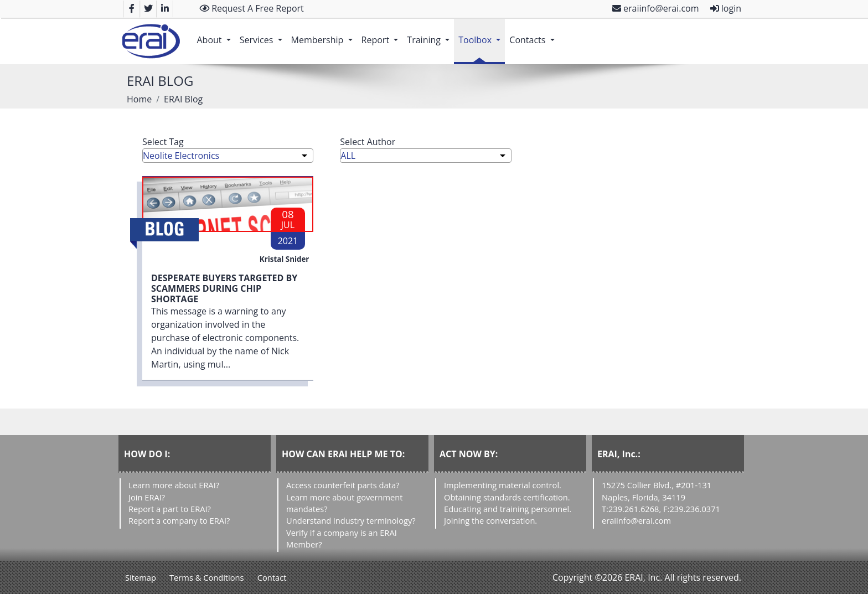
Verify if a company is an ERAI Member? (342, 538)
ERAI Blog (183, 99)
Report (382, 34)
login (726, 8)
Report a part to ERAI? (170, 509)
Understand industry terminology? (351, 520)
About (216, 34)
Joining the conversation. (490, 520)
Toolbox (482, 34)
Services (263, 34)
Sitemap (141, 577)
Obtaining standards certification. (507, 497)
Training (430, 34)
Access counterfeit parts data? (343, 485)
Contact (272, 577)
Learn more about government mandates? (344, 503)
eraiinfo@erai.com (656, 8)
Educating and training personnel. (508, 509)
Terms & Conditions (207, 577)
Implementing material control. (503, 485)
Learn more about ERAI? (174, 485)
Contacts (534, 34)
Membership (324, 34)
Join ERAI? (147, 497)
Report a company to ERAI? (179, 520)
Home (139, 99)
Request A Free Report (252, 8)
